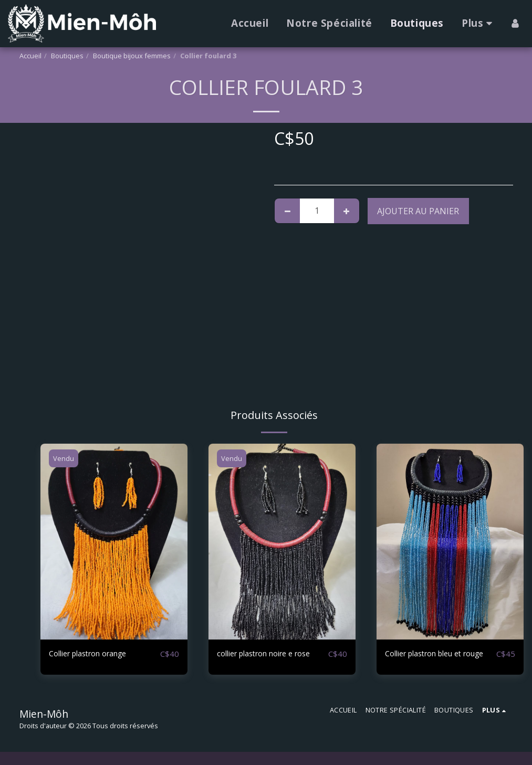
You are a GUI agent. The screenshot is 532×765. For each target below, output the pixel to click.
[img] (114, 542)
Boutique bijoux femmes (132, 56)
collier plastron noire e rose (272, 654)
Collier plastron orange (95, 654)
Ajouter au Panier (418, 211)
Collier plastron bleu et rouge (430, 661)
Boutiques (67, 56)
